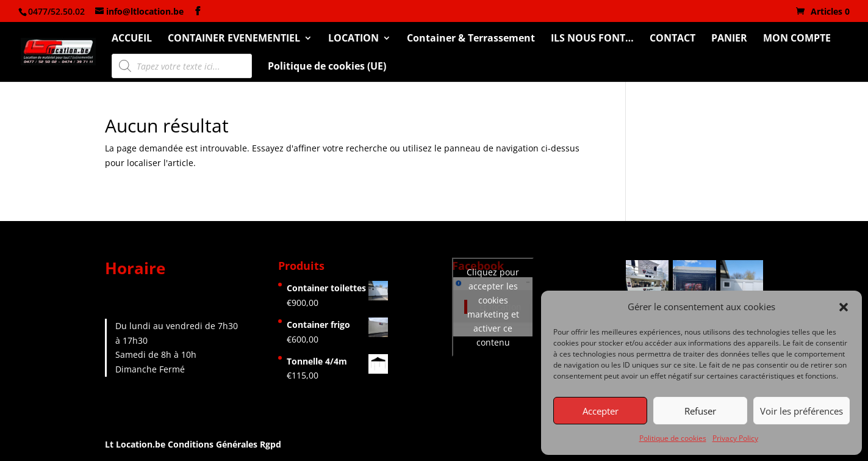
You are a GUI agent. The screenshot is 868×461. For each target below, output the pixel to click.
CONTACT (673, 39)
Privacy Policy (735, 438)
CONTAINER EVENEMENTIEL (234, 39)
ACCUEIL (132, 39)
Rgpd (271, 444)
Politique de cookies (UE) (327, 67)
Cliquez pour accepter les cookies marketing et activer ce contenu (493, 307)
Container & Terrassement (471, 39)
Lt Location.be (136, 444)
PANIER (729, 39)
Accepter (601, 411)
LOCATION (353, 39)
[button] (844, 307)
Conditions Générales (213, 444)
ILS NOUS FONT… (592, 39)
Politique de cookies (673, 438)
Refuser (700, 411)
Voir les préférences (802, 411)
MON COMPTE (797, 39)
